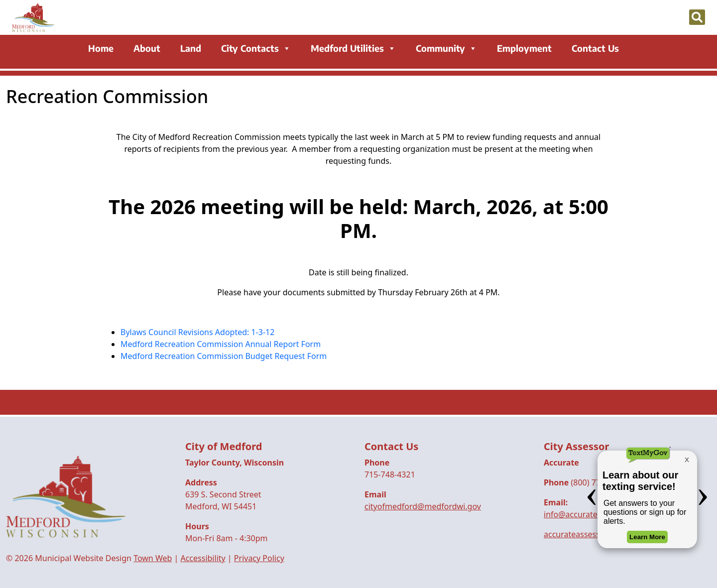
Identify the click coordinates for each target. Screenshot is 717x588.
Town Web (153, 558)
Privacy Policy (259, 558)
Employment (524, 49)
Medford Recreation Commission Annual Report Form (221, 344)
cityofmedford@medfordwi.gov (423, 506)
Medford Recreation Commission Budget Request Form (224, 356)
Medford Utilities (353, 49)
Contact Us (595, 49)
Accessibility (203, 558)
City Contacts (256, 49)
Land (191, 49)
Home (101, 49)
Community (446, 49)
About (147, 49)
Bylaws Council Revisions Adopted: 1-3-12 (197, 332)
